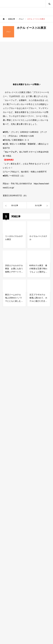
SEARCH (49, 4)
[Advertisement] (26, 515)
